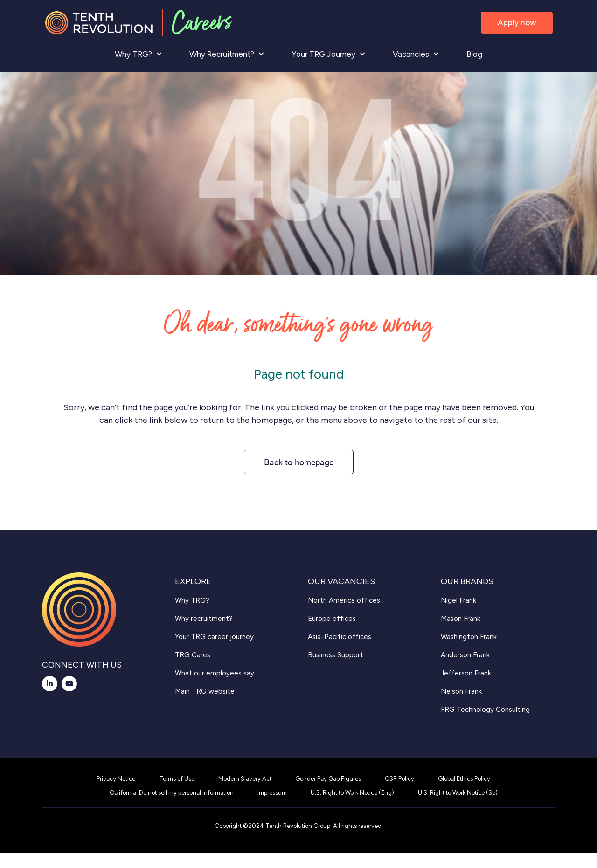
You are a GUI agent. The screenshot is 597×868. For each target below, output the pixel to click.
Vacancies (416, 54)
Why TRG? (138, 54)
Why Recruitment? (226, 54)
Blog (474, 54)
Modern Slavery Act (245, 779)
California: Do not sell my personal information (172, 793)
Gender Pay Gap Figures (328, 779)
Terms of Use (177, 779)
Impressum (272, 793)
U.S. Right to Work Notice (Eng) (352, 793)
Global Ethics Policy (464, 779)
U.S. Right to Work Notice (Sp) (458, 793)
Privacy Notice (116, 779)
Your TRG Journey (328, 54)
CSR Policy (399, 779)
